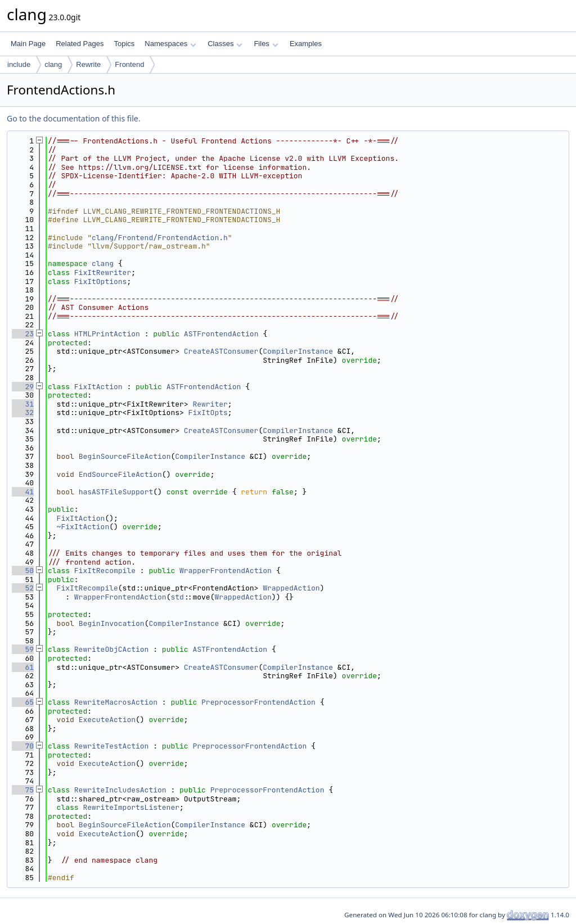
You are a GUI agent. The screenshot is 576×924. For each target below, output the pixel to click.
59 (23, 649)
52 (23, 588)
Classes (225, 44)
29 (23, 387)
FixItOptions (101, 281)
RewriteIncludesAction (120, 790)
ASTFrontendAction (221, 334)
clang (53, 64)
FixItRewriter (103, 272)
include (19, 64)
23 (23, 334)
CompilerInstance (298, 351)
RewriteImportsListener (131, 807)
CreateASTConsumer (221, 351)
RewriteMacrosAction (116, 702)
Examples (306, 44)
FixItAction (98, 387)
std (177, 597)
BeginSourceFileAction (125, 456)
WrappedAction (291, 588)
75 (23, 790)
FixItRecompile (105, 571)
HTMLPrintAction (107, 334)
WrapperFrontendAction (226, 571)
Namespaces (170, 44)
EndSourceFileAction (120, 474)
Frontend (129, 64)
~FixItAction (83, 527)
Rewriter (210, 404)
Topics (124, 44)
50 (23, 571)
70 (23, 746)
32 (23, 413)
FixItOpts (208, 413)
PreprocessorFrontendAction (258, 702)
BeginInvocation (112, 623)
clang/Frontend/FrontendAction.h (160, 238)
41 (23, 492)
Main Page (28, 44)
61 (23, 667)
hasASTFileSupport (116, 492)
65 (23, 702)
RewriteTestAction (112, 746)
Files (266, 44)
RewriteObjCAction (112, 649)
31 (23, 404)
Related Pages (80, 44)
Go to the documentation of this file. (73, 118)
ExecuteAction (107, 720)
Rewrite (88, 64)
